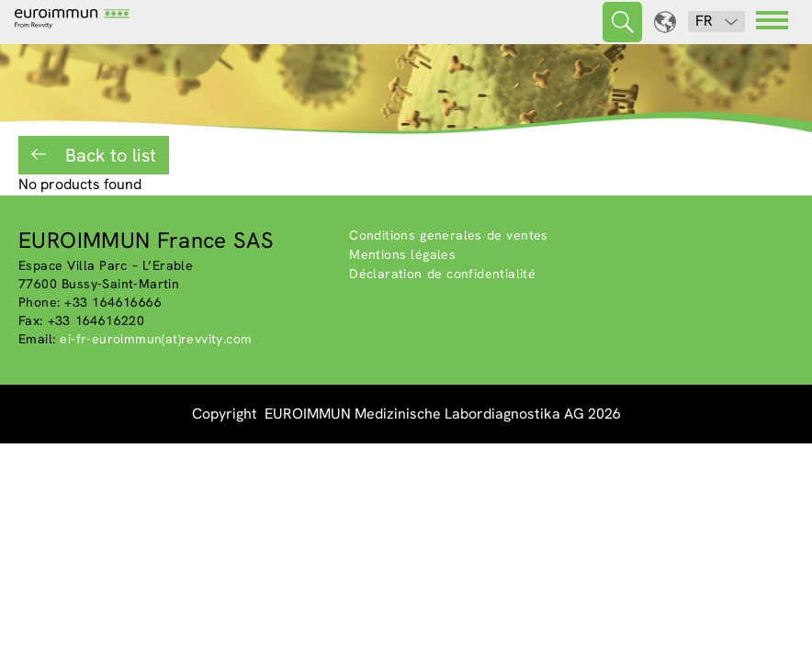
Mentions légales (402, 254)
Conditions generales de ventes (449, 235)
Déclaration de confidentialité (442, 274)
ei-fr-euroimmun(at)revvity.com (156, 339)
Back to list (108, 155)
